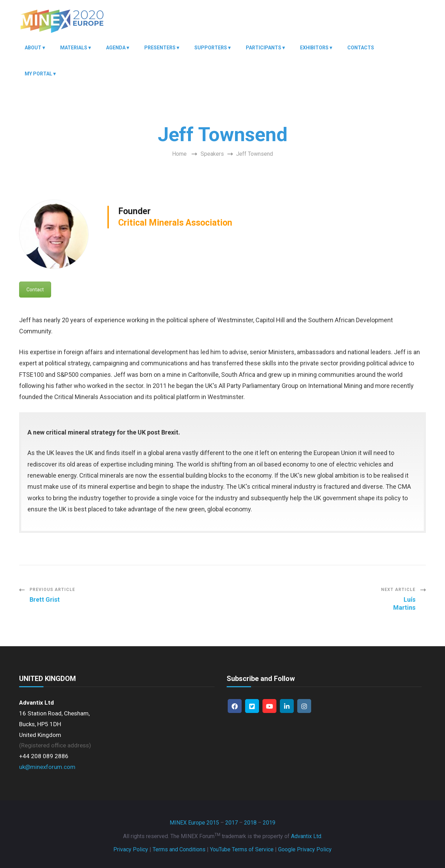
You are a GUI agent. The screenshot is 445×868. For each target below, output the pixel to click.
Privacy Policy (131, 849)
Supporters (211, 48)
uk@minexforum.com (47, 767)
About (33, 48)
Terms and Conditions (179, 849)
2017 (232, 823)
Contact (35, 290)
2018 (250, 823)
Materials (74, 48)
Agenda (116, 48)
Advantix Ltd (306, 836)
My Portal (38, 74)
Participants (264, 48)
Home (179, 154)
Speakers (212, 154)
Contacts (361, 48)
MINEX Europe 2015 (194, 823)
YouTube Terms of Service (242, 849)
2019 (269, 823)
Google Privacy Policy (305, 849)
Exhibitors (314, 48)
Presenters (160, 48)
